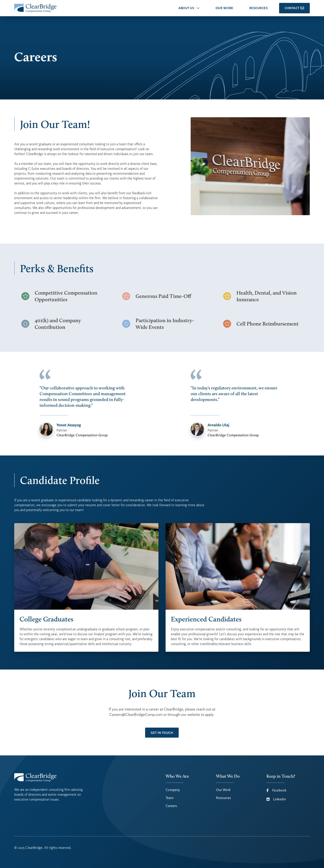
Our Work (223, 790)
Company (173, 790)
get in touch (162, 733)
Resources (223, 798)
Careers (171, 806)
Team (170, 798)
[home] (35, 8)
